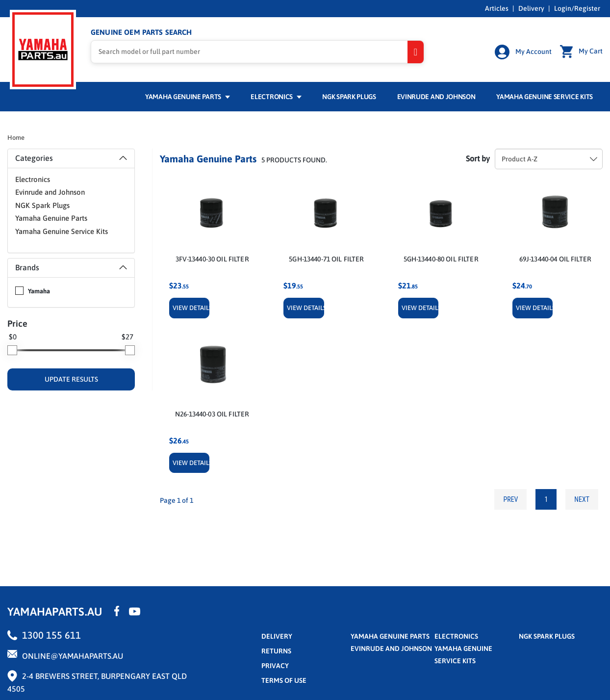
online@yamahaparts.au (73, 656)
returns (276, 651)
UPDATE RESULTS (71, 379)
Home (16, 138)
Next (582, 499)
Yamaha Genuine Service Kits (545, 97)
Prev (510, 499)
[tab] (71, 158)
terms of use (284, 680)
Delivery (531, 8)
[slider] (12, 350)
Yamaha (39, 291)
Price (17, 324)
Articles (497, 8)
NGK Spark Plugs (349, 97)
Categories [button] (71, 158)
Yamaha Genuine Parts (188, 97)
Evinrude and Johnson (436, 97)
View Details (191, 308)
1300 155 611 (51, 635)
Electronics (276, 97)
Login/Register (577, 8)
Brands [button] (71, 267)
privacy (275, 666)
